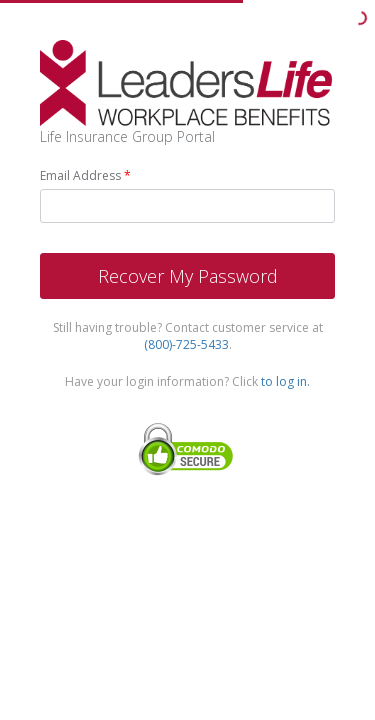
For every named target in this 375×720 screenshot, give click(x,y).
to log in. (285, 381)
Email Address (80, 175)
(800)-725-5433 (186, 344)
